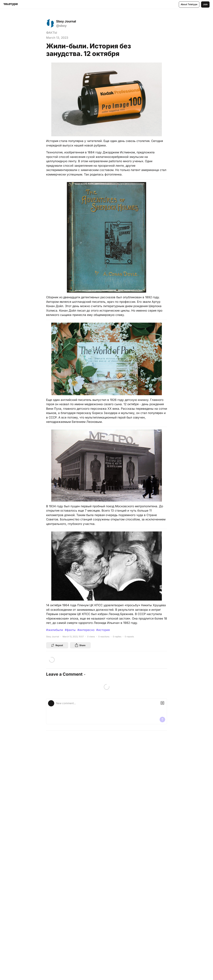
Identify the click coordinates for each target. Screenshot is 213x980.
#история (103, 630)
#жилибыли (55, 630)
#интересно (86, 630)
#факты (70, 630)
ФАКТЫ (52, 33)
